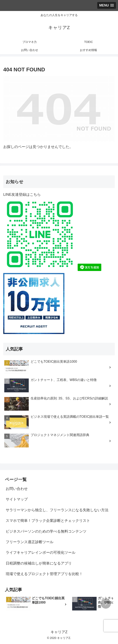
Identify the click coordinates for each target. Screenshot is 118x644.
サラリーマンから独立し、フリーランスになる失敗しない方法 (57, 510)
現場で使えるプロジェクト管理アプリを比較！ (44, 574)
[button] (106, 604)
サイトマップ (17, 499)
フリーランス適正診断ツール (30, 542)
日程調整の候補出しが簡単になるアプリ (39, 563)
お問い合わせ (17, 489)
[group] (38, 604)
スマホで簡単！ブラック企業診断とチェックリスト (48, 521)
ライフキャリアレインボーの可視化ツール (41, 553)
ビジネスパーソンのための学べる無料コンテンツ (46, 531)
